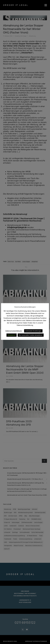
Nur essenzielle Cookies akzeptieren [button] (31, 335)
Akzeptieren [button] (12, 335)
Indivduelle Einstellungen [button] (33, 331)
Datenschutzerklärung (14, 331)
